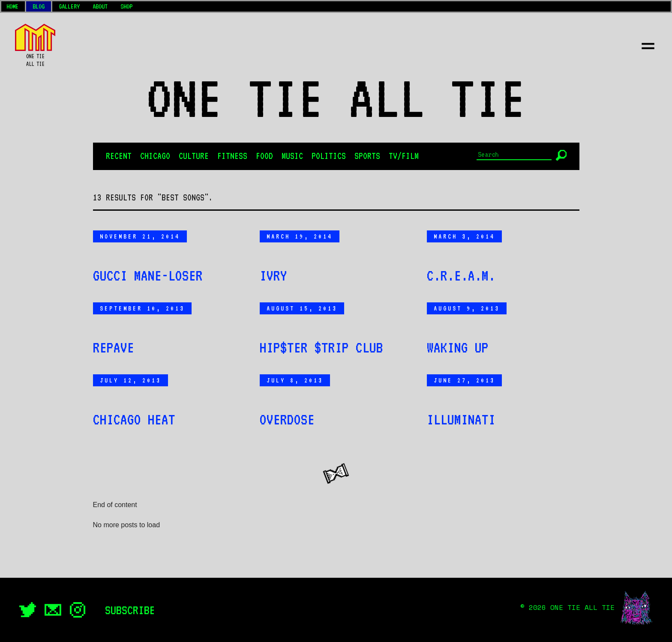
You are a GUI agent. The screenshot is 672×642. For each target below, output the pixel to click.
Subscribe (130, 610)
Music (292, 156)
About (100, 6)
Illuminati (461, 419)
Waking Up (458, 347)
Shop (126, 6)
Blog (39, 6)
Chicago (155, 156)
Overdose (287, 419)
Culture (194, 156)
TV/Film (404, 156)
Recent (119, 156)
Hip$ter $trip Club (321, 347)
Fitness (232, 156)
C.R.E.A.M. (461, 275)
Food (264, 156)
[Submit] (561, 155)
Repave (114, 347)
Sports (367, 156)
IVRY (273, 275)
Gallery (69, 6)
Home (12, 6)
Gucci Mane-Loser (148, 275)
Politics (329, 156)
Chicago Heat (134, 419)
